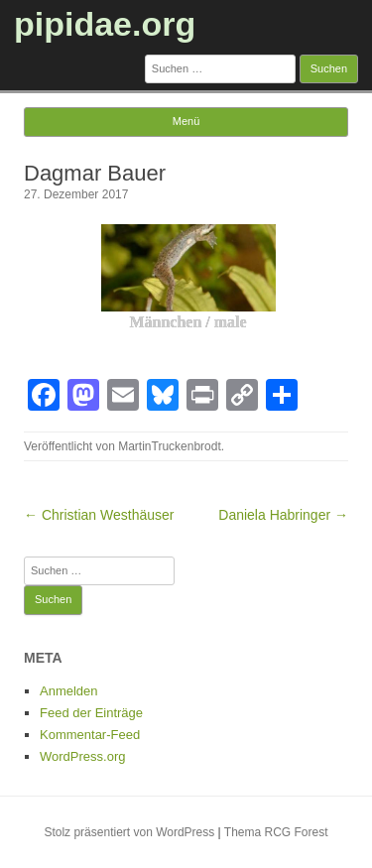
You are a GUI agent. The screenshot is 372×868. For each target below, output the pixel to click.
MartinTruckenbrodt (170, 446)
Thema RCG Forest (276, 832)
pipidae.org (105, 24)
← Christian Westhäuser (99, 515)
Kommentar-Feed (90, 735)
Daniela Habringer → (283, 515)
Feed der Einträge (91, 713)
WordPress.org (82, 756)
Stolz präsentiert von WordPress (129, 832)
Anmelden (69, 691)
